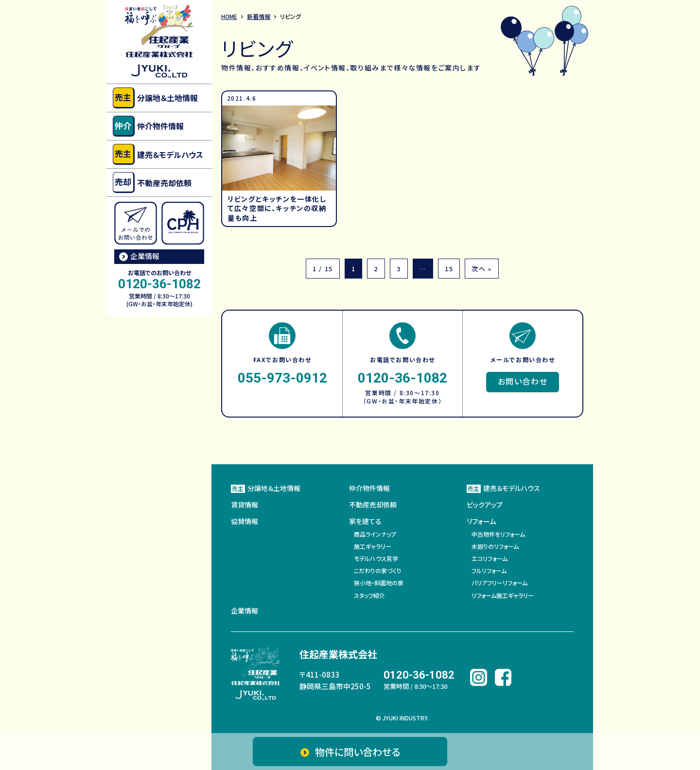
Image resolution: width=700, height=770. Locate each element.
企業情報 (145, 256)
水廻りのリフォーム (495, 546)
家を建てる (365, 521)
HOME (229, 16)
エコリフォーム (490, 558)
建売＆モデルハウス (158, 154)
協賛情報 (245, 521)
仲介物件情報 (148, 126)
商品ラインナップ (375, 534)
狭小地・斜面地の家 (379, 583)
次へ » (481, 269)
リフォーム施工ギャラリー (503, 595)
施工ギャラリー (373, 546)
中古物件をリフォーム (498, 534)
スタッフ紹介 (369, 595)
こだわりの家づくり (378, 570)
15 (449, 269)
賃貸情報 (245, 505)
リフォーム (481, 521)
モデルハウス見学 (376, 558)
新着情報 (259, 16)
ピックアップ (485, 505)
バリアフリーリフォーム (499, 583)
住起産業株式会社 (338, 654)
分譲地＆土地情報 (155, 98)
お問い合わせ (523, 381)
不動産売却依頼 (152, 183)
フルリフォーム (489, 570)
